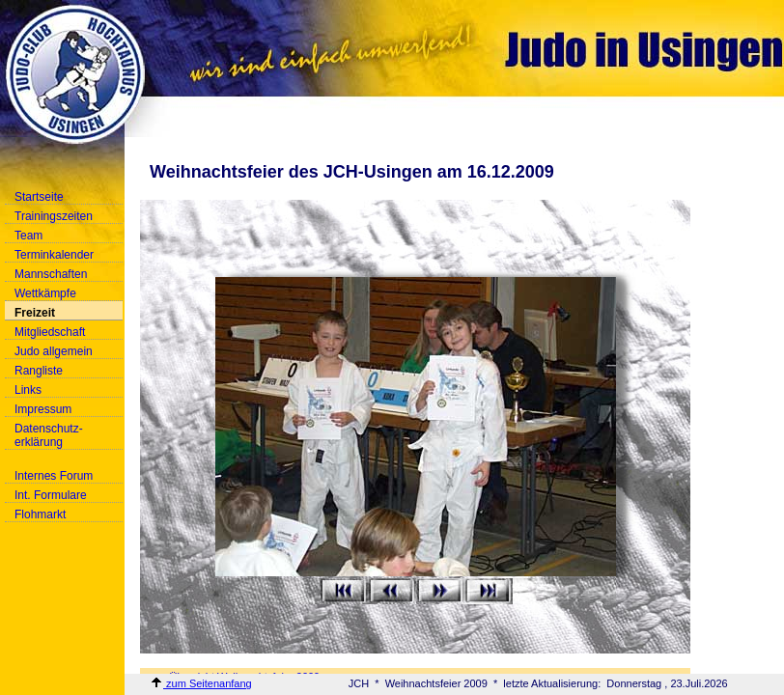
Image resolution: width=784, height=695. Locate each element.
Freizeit (35, 313)
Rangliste (39, 371)
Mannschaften (51, 274)
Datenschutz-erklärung (49, 435)
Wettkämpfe (45, 293)
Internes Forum (54, 476)
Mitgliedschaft (50, 332)
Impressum (43, 409)
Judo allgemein (54, 351)
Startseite (39, 197)
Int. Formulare (51, 495)
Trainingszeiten (54, 216)
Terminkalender (54, 255)
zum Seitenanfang (201, 683)
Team (28, 236)
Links (28, 390)
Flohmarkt (40, 514)
